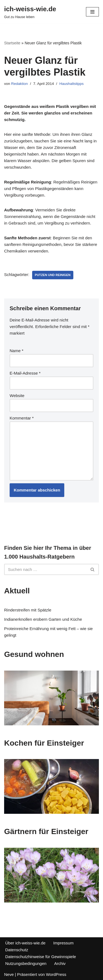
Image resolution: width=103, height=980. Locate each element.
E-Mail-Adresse (25, 373)
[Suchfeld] (45, 569)
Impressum (63, 943)
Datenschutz (17, 950)
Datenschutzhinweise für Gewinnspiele (41, 957)
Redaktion (20, 84)
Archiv (60, 963)
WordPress (56, 974)
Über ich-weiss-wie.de (25, 943)
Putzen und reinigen (53, 275)
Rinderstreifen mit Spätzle (28, 610)
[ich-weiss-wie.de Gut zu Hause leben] (30, 12)
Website (17, 396)
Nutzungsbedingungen (26, 963)
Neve (9, 974)
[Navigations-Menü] (92, 12)
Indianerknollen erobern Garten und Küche (43, 619)
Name (16, 351)
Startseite (12, 43)
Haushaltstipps (72, 84)
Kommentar (22, 418)
